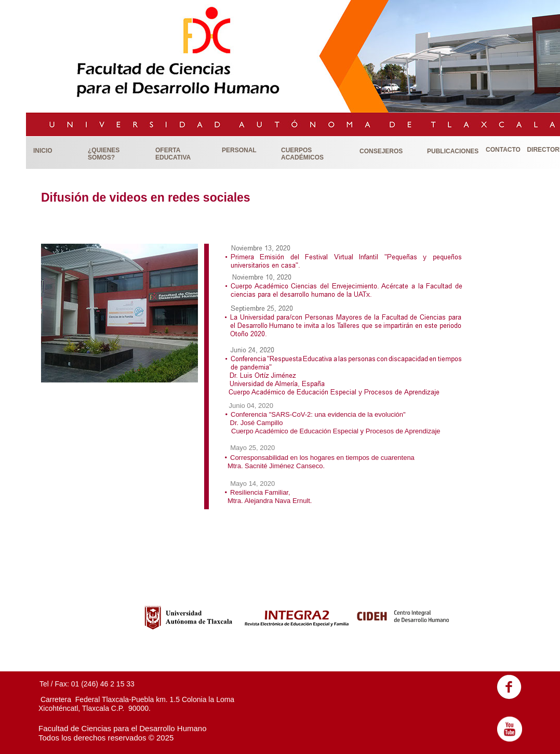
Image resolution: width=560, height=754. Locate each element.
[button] (55, 150)
